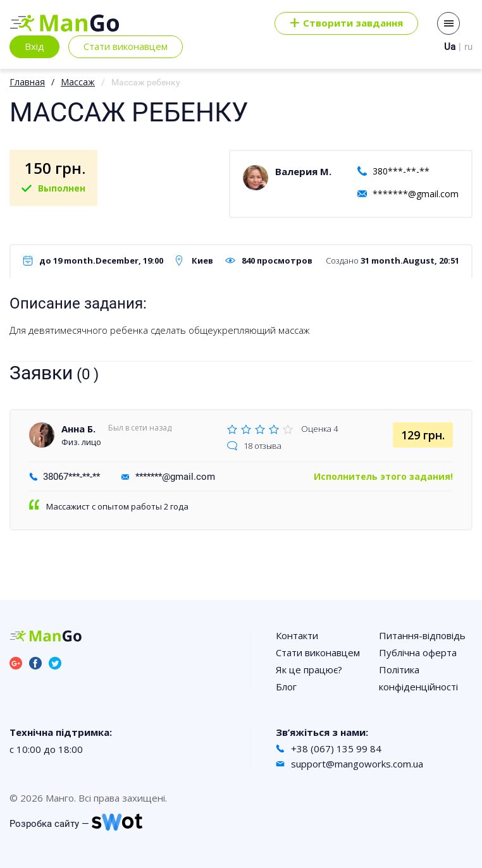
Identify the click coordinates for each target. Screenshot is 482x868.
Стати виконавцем (126, 46)
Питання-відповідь (422, 635)
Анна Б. (78, 429)
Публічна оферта (418, 652)
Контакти (297, 635)
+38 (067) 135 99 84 (336, 749)
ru (468, 47)
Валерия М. (303, 171)
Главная (27, 82)
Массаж (78, 82)
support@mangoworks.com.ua (357, 764)
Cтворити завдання (346, 23)
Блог (286, 687)
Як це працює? (309, 669)
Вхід (34, 46)
